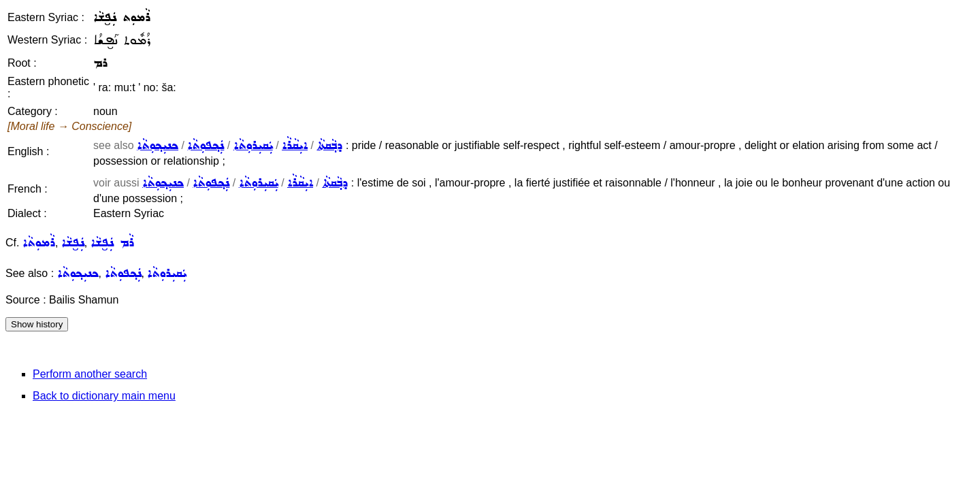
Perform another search (90, 374)
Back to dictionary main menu (104, 396)
